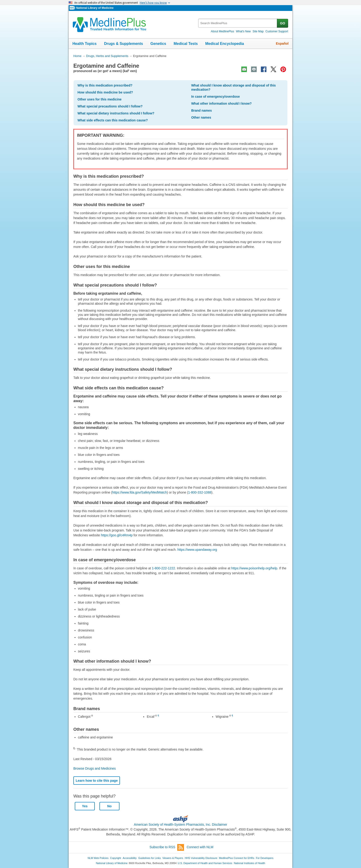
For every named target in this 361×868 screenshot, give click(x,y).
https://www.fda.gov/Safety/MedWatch (140, 492)
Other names (201, 117)
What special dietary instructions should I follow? (116, 113)
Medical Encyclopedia (225, 44)
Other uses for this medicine (100, 99)
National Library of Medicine (95, 8)
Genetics (158, 44)
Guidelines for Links (150, 858)
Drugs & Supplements (124, 44)
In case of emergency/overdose (216, 97)
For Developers (265, 858)
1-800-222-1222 (163, 568)
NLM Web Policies (98, 858)
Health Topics (85, 44)
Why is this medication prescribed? (105, 85)
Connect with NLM (200, 847)
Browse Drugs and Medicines (95, 768)
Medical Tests (186, 44)
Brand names (202, 110)
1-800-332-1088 (200, 492)
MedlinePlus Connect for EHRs (237, 858)
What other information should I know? (221, 103)
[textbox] (238, 23)
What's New (243, 31)
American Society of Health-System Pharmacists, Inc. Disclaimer (181, 825)
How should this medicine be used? (105, 92)
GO (283, 23)
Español (282, 43)
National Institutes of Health (249, 863)
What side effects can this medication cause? (113, 120)
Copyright (116, 858)
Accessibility (130, 858)
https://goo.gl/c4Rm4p (117, 535)
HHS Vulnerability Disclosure (201, 858)
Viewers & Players (173, 858)
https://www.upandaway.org (197, 550)
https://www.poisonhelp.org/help (254, 568)
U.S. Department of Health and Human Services (205, 863)
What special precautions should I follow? (110, 106)
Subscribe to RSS (167, 847)
